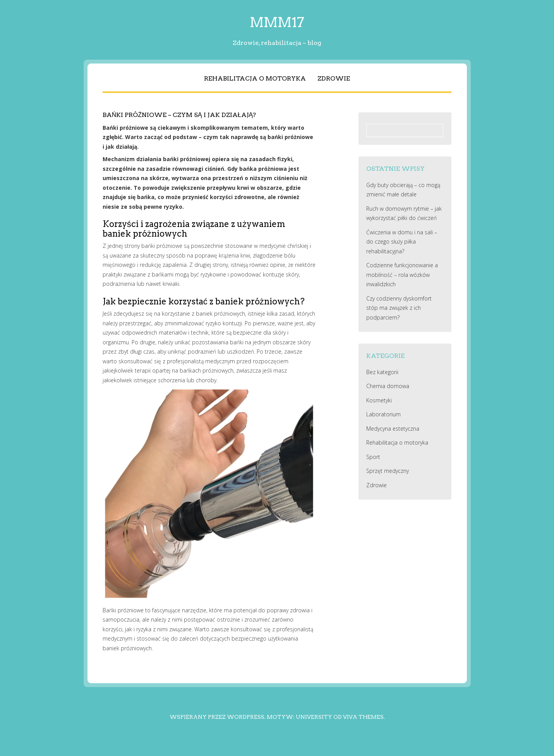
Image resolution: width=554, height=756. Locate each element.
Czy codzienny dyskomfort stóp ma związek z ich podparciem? (399, 308)
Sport (373, 457)
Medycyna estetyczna (393, 429)
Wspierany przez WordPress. (218, 717)
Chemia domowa (388, 386)
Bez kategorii (382, 372)
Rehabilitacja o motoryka (255, 78)
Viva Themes (363, 717)
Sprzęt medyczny (388, 471)
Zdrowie (334, 78)
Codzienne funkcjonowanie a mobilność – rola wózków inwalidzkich (402, 275)
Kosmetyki (379, 400)
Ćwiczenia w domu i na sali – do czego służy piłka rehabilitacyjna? (402, 242)
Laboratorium (383, 414)
